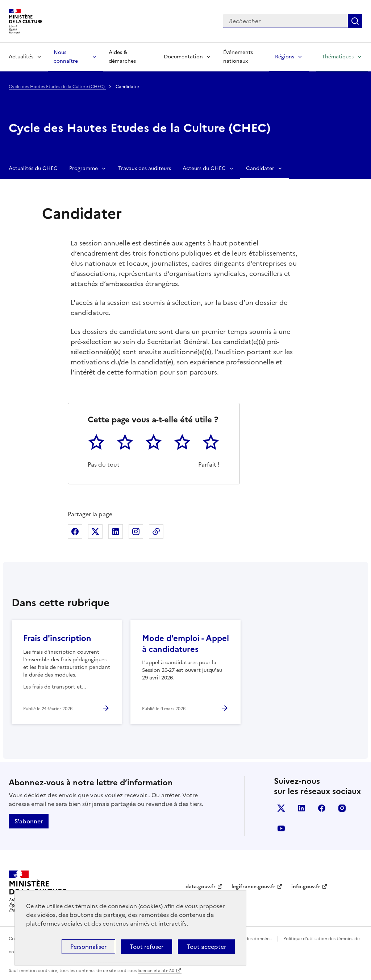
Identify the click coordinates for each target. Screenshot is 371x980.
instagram (342, 808)
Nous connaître (66, 57)
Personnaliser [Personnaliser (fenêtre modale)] (88, 947)
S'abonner (29, 821)
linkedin (301, 808)
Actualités (21, 57)
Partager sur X (95, 532)
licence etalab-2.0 (156, 971)
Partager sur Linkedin (116, 532)
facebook (322, 808)
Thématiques (338, 57)
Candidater (260, 168)
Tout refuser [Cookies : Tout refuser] (147, 947)
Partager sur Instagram (136, 532)
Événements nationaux (238, 57)
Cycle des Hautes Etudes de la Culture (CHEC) (57, 87)
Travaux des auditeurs (145, 168)
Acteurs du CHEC (204, 168)
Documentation (183, 57)
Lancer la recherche (355, 21)
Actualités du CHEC (33, 168)
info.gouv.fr (306, 887)
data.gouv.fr (201, 887)
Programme (84, 168)
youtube (281, 828)
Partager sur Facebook (75, 532)
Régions (285, 57)
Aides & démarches (122, 57)
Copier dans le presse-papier (156, 532)
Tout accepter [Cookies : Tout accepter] (206, 947)
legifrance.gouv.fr (253, 887)
